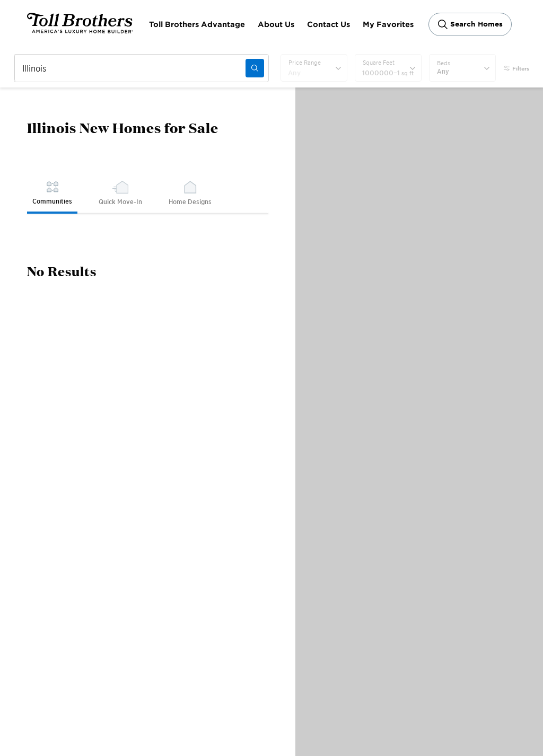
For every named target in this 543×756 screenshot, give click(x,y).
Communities (52, 192)
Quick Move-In (120, 193)
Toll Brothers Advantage (197, 24)
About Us (276, 24)
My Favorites (388, 24)
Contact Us (329, 24)
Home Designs (190, 193)
